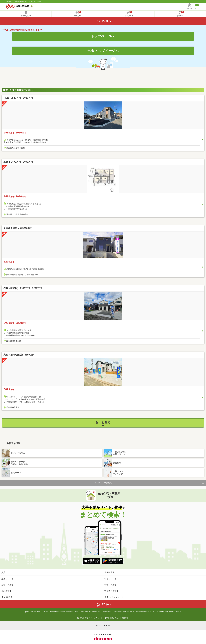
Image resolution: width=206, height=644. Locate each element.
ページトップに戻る (103, 483)
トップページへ (103, 36)
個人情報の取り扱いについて (147, 612)
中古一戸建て (110, 585)
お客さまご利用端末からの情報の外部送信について (60, 612)
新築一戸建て (7, 585)
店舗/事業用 (7, 597)
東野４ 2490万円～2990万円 (18, 162)
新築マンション (8, 579)
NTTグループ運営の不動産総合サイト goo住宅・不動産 (24, 1)
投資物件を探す (111, 591)
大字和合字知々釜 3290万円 (18, 228)
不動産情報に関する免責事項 (124, 612)
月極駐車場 (109, 572)
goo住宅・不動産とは (32, 612)
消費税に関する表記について (169, 612)
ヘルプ (105, 618)
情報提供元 (107, 612)
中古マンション (111, 579)
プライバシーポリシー (93, 618)
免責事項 (80, 618)
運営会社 (125, 618)
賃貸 (3, 572)
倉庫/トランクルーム (114, 597)
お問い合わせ (115, 618)
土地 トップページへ (103, 51)
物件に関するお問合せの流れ (91, 612)
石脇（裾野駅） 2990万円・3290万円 (23, 288)
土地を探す (6, 591)
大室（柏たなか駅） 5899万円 (19, 355)
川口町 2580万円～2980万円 (18, 98)
